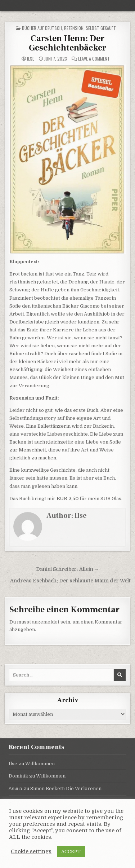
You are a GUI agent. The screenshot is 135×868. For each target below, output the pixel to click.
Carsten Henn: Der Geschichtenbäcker (67, 43)
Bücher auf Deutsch (42, 28)
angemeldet (46, 622)
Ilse (31, 59)
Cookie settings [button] (31, 852)
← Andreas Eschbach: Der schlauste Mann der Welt (68, 581)
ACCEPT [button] (71, 852)
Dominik (18, 776)
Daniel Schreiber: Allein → (68, 569)
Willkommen (40, 764)
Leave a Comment (94, 59)
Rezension (74, 28)
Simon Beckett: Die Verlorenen (66, 788)
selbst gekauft (101, 28)
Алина (15, 788)
